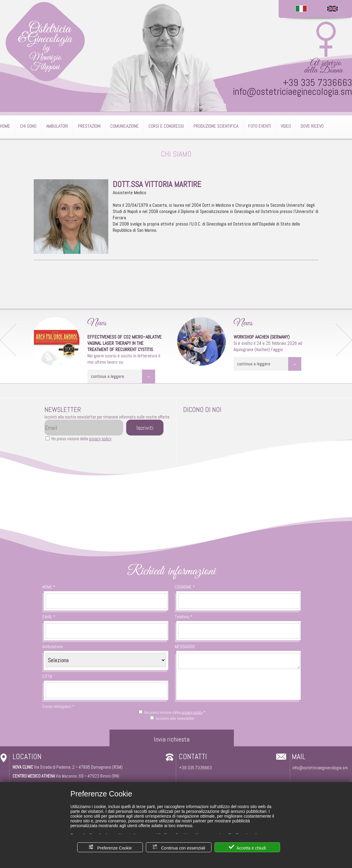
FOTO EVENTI (260, 126)
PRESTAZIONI (89, 126)
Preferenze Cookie (110, 847)
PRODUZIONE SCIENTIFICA (216, 126)
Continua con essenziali (179, 847)
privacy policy (100, 439)
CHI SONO (28, 126)
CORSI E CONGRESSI (166, 126)
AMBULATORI (57, 126)
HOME (5, 126)
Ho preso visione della (81, 439)
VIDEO (286, 126)
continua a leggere (108, 376)
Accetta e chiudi (247, 847)
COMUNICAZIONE (125, 126)
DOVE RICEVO (312, 126)
